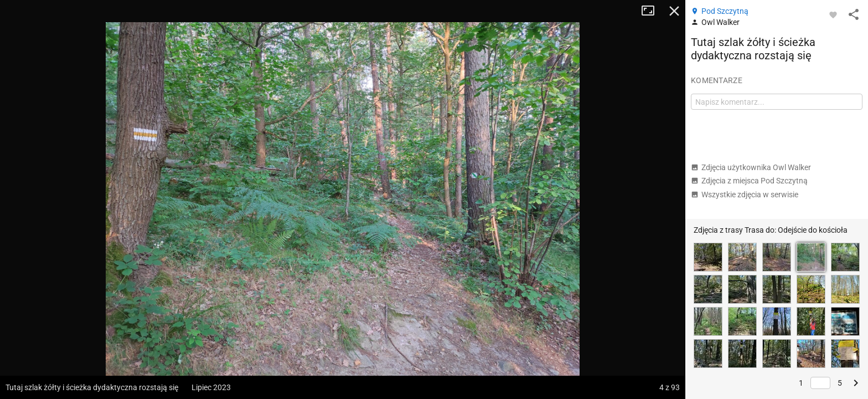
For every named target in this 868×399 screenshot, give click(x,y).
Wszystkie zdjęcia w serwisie (745, 195)
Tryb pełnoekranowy (652, 11)
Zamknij (674, 11)
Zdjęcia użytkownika (751, 167)
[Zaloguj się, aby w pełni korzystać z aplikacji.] (833, 14)
